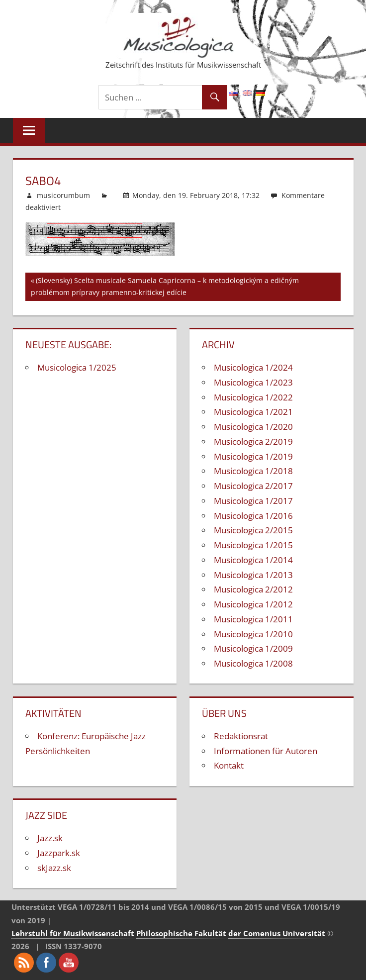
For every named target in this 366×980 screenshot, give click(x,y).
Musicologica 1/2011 (253, 619)
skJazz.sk (54, 868)
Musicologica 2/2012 (253, 589)
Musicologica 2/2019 (253, 441)
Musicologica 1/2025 (77, 367)
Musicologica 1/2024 (253, 367)
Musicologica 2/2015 (253, 530)
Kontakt (229, 765)
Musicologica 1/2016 (253, 516)
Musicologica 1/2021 (253, 412)
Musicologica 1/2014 (253, 560)
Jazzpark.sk (59, 853)
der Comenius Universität (277, 933)
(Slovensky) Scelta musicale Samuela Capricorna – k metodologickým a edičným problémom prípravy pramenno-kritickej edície (165, 286)
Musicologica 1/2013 (253, 575)
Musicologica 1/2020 (253, 427)
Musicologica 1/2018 (253, 471)
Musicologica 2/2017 (253, 486)
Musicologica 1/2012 (253, 604)
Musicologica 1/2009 (253, 648)
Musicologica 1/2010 (253, 634)
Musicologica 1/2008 (253, 663)
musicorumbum (63, 195)
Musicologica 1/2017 (253, 501)
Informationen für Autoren (266, 751)
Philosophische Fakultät (181, 933)
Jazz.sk (50, 838)
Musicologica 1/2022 (253, 397)
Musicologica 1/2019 (253, 456)
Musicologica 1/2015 (253, 545)
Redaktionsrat (241, 736)
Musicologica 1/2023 (253, 382)
